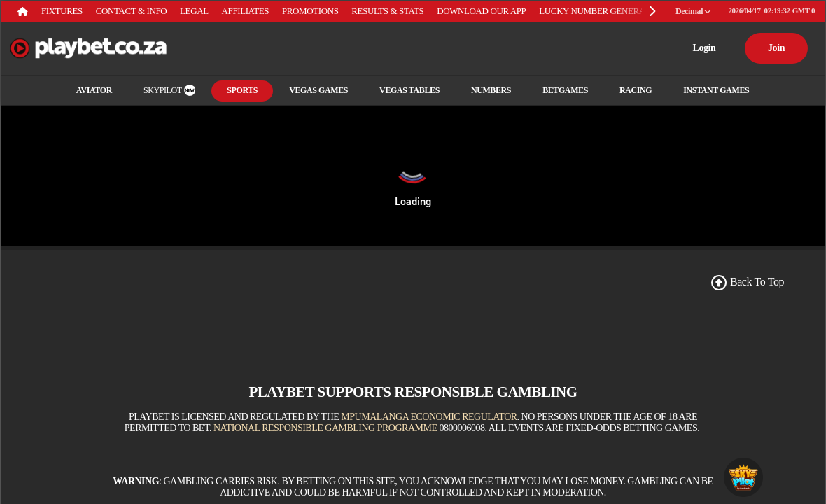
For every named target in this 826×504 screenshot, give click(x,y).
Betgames (565, 90)
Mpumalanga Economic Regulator (429, 417)
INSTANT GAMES (716, 90)
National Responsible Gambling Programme (325, 428)
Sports (242, 90)
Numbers (491, 90)
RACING (636, 90)
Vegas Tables (409, 90)
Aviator (94, 90)
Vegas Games (318, 90)
